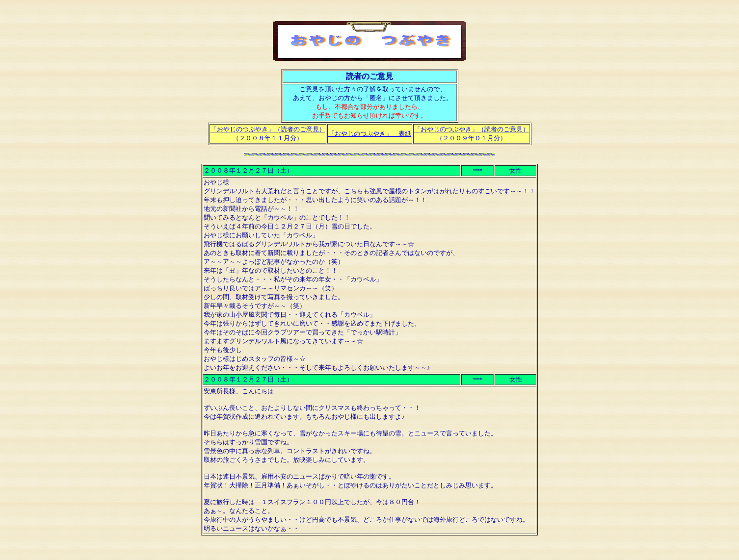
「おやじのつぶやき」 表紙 (370, 134)
